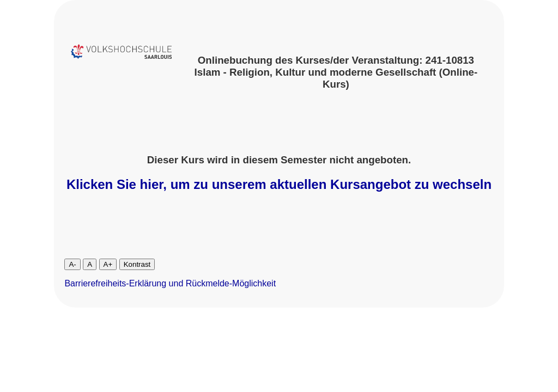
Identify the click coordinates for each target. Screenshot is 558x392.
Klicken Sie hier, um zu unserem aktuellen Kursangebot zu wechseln (279, 184)
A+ (108, 264)
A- (72, 264)
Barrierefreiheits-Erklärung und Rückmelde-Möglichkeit (170, 283)
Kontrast (137, 264)
